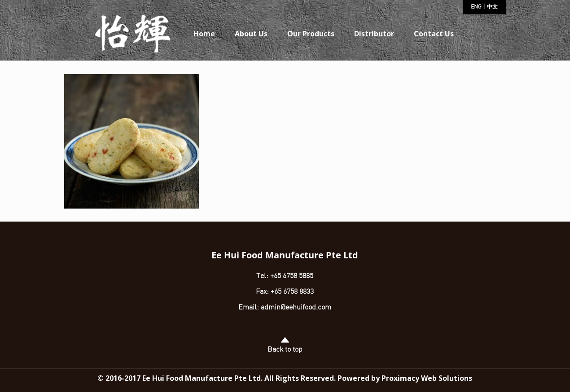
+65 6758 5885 (291, 276)
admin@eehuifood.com (296, 308)
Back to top (285, 345)
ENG (476, 7)
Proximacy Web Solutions (427, 378)
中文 (492, 7)
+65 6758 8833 (292, 292)
